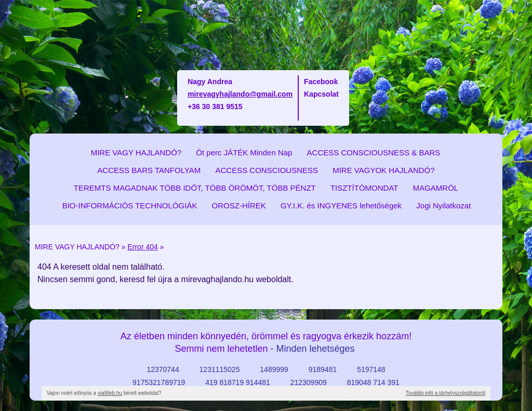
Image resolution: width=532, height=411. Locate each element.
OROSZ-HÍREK (239, 206)
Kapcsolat (321, 94)
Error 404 (142, 247)
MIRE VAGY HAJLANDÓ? (136, 153)
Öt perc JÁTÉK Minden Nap (244, 153)
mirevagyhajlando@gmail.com (240, 94)
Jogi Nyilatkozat (443, 206)
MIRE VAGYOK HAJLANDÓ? (383, 170)
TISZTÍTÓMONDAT (364, 188)
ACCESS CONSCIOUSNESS (267, 170)
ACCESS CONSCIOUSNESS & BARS (374, 153)
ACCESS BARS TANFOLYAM (149, 170)
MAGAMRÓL (436, 188)
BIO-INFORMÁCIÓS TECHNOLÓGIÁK (130, 206)
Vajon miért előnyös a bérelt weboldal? (104, 393)
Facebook (321, 82)
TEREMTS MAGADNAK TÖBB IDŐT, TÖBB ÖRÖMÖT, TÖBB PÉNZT (195, 188)
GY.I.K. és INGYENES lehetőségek (341, 206)
